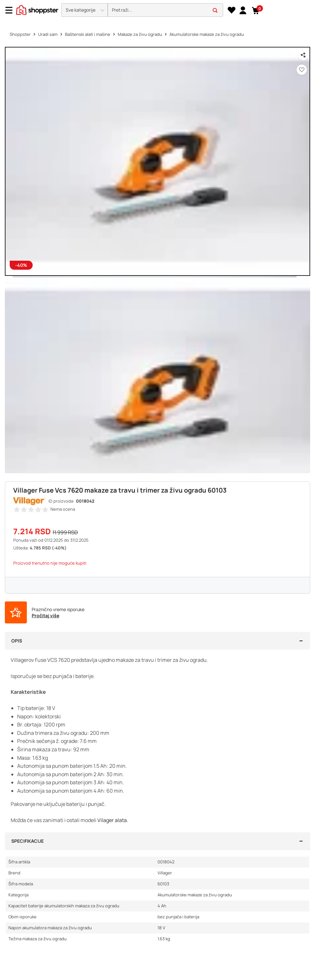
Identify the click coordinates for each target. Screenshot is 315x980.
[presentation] (157, 10)
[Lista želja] (231, 10)
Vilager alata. (113, 820)
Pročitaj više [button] (45, 615)
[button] (85, 10)
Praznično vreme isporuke (58, 610)
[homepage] (37, 9)
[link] (243, 10)
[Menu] (11, 10)
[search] (165, 10)
